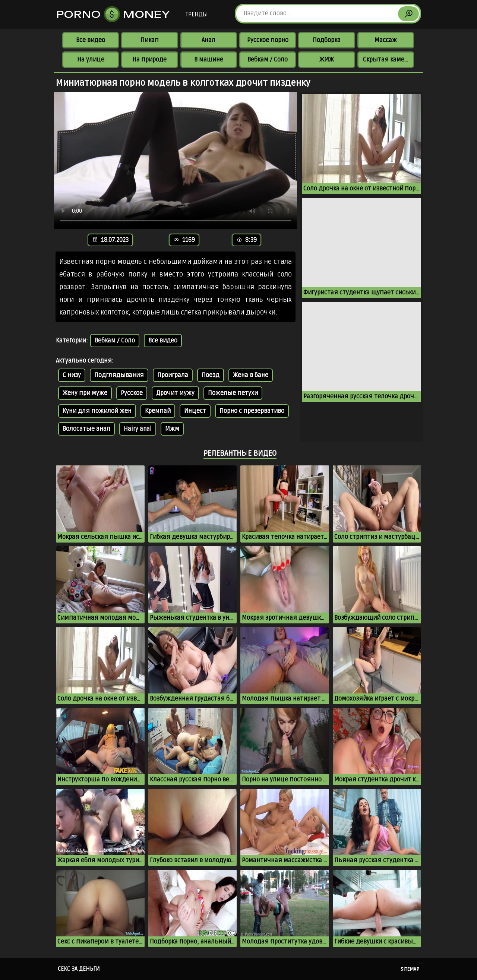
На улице (91, 60)
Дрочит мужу (175, 393)
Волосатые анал (86, 429)
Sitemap (410, 969)
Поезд (211, 375)
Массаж (386, 40)
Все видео (91, 40)
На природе (149, 60)
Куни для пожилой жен (97, 411)
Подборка (327, 40)
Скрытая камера (387, 60)
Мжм (172, 429)
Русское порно (268, 40)
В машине (209, 60)
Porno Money (113, 14)
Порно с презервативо (252, 411)
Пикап (150, 40)
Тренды (197, 15)
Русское (132, 393)
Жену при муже (85, 393)
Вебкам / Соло (268, 60)
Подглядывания (119, 375)
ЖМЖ (327, 60)
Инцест (195, 411)
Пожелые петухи (233, 393)
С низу (72, 375)
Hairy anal (138, 429)
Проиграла (173, 375)
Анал (209, 40)
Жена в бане (251, 375)
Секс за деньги (79, 969)
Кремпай (158, 411)
